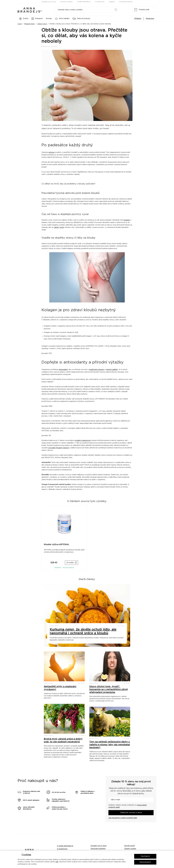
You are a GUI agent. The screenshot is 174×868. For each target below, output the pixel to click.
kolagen (127, 220)
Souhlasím (145, 856)
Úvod (20, 24)
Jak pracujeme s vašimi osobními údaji (123, 818)
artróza (51, 152)
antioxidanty (63, 370)
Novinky (49, 19)
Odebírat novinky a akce (131, 813)
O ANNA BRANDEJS (84, 2)
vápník (56, 227)
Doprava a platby (66, 2)
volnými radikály (112, 370)
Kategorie (37, 19)
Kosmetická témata (126, 2)
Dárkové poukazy (81, 19)
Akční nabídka (62, 19)
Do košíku (70, 563)
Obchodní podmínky (98, 849)
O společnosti (100, 2)
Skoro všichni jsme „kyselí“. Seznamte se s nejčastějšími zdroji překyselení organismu (109, 689)
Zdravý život (42, 24)
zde (57, 862)
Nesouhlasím (145, 862)
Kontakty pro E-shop (49, 2)
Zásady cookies (130, 849)
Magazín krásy (30, 24)
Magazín (112, 2)
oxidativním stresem (96, 370)
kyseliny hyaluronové (83, 441)
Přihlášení (138, 19)
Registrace (150, 19)
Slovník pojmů (130, 846)
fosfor (62, 227)
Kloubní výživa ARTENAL (57, 545)
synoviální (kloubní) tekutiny (59, 448)
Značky (24, 19)
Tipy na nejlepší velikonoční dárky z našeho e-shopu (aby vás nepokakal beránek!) (110, 745)
